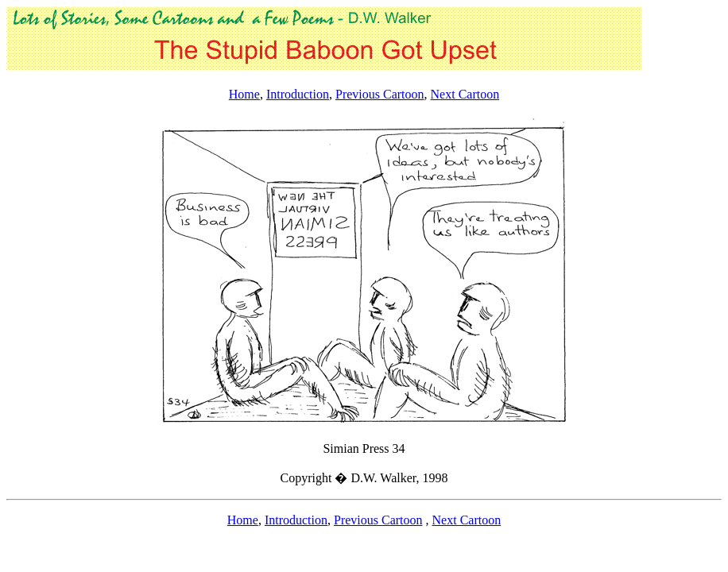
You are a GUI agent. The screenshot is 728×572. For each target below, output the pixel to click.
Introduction (298, 94)
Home (244, 94)
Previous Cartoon (380, 94)
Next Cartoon (465, 94)
